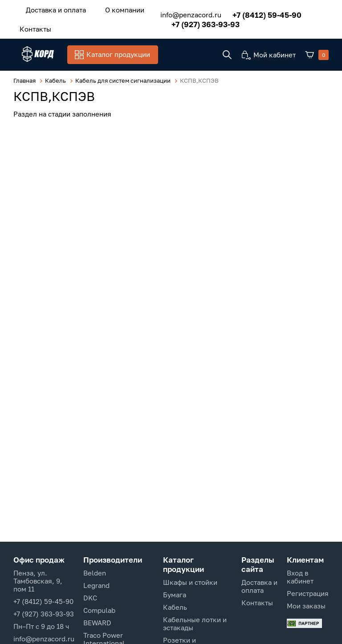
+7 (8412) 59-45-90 (256, 12)
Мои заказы (306, 606)
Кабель (175, 607)
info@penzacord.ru (180, 12)
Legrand (96, 585)
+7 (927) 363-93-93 (195, 22)
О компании (112, 8)
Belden (95, 573)
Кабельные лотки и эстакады (195, 624)
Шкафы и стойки (190, 582)
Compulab (99, 610)
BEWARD (97, 623)
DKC (90, 598)
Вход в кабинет (300, 577)
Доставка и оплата (52, 8)
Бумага (175, 595)
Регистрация (308, 593)
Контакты (31, 25)
